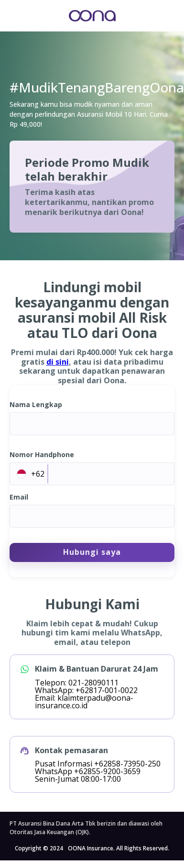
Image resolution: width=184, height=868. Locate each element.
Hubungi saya (92, 552)
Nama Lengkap (36, 404)
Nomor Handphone (42, 454)
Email (19, 497)
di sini (58, 362)
